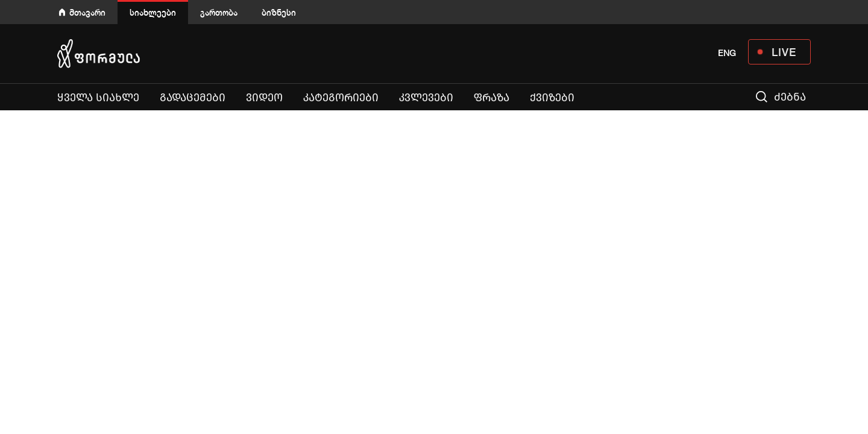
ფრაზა (492, 98)
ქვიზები (552, 98)
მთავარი (87, 12)
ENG (727, 53)
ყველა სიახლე (98, 98)
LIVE (784, 52)
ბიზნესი (279, 12)
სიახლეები (153, 12)
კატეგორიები (341, 98)
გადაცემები (193, 98)
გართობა (219, 12)
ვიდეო (264, 98)
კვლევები (426, 98)
